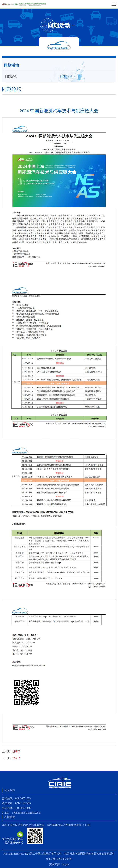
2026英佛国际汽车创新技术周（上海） (70, 825)
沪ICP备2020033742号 (59, 859)
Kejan (66, 864)
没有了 (17, 752)
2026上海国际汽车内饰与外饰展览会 (23, 825)
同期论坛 (66, 76)
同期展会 (11, 76)
